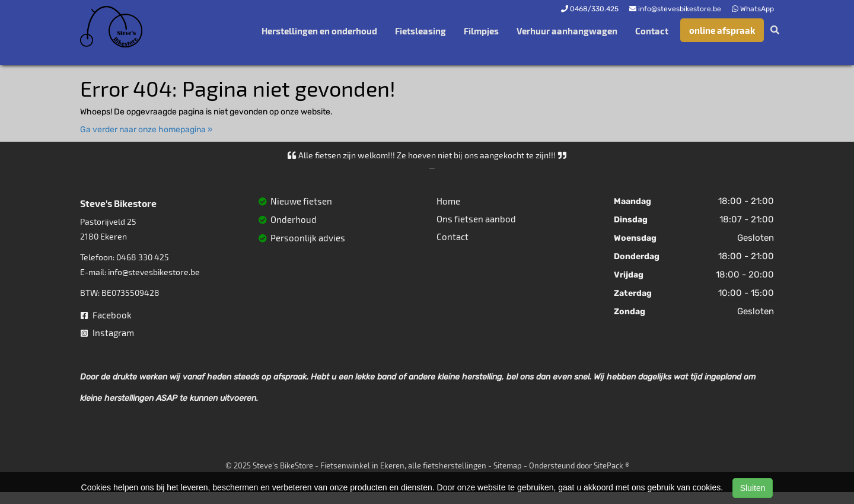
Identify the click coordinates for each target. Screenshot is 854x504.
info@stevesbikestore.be (154, 272)
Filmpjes (481, 31)
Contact (652, 31)
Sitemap (508, 465)
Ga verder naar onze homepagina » (146, 130)
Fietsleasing (420, 31)
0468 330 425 (143, 257)
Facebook (106, 315)
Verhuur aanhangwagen (567, 31)
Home (448, 201)
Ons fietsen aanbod (476, 219)
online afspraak (722, 30)
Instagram (107, 333)
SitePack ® (611, 465)
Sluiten (753, 488)
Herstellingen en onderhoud (319, 31)
